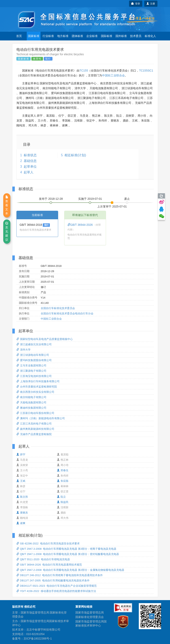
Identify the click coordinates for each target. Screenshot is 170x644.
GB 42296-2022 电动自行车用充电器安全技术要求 (48, 544)
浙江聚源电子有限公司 (31, 371)
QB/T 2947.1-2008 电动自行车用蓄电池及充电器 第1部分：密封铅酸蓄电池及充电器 (68, 554)
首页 (19, 36)
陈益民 (63, 502)
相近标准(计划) (75, 155)
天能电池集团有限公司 (31, 402)
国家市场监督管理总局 (90, 613)
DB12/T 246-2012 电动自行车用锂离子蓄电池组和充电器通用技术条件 (60, 575)
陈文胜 (22, 497)
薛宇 (21, 454)
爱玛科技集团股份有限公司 (34, 360)
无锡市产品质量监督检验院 (34, 434)
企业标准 (92, 36)
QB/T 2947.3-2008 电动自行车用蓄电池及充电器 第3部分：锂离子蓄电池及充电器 (66, 549)
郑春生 (63, 470)
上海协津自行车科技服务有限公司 (38, 381)
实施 (90, 199)
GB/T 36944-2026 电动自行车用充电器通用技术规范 (49, 565)
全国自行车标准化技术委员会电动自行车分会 (67, 313)
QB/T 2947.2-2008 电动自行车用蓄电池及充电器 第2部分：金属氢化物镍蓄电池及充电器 (70, 570)
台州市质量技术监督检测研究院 (37, 387)
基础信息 (30, 161)
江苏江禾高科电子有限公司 (34, 424)
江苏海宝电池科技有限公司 (34, 376)
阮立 (61, 497)
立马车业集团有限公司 (31, 365)
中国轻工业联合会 (113, 75)
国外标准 (121, 36)
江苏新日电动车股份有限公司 (35, 413)
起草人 (29, 172)
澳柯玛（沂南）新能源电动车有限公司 (41, 418)
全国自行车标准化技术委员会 (58, 308)
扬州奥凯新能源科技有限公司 (35, 429)
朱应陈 (63, 481)
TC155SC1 (146, 71)
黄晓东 (22, 513)
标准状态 (30, 155)
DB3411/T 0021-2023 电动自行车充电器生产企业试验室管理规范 (57, 586)
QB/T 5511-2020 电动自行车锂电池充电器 (43, 559)
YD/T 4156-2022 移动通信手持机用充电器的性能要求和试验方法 (56, 591)
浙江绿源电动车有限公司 (33, 355)
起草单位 (30, 167)
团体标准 (77, 36)
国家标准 (34, 36)
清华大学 (24, 350)
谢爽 (21, 523)
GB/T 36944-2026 (81, 225)
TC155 (84, 71)
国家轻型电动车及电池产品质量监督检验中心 (45, 339)
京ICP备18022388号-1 (38, 639)
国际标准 (107, 36)
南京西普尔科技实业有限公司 (35, 392)
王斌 (21, 481)
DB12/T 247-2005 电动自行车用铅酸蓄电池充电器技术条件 (53, 580)
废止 (127, 199)
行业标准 (48, 36)
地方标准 (63, 36)
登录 (136, 4)
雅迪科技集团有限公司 (31, 408)
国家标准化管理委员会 (90, 617)
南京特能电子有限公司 (31, 397)
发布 (51, 199)
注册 (151, 4)
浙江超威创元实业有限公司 (34, 344)
